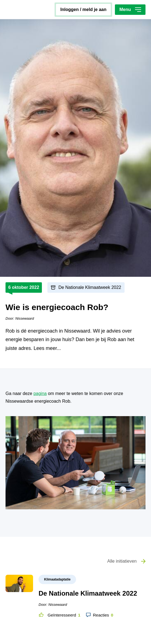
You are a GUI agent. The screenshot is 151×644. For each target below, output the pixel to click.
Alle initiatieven (122, 561)
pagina (40, 393)
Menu (130, 9)
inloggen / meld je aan (83, 9)
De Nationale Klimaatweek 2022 (90, 287)
